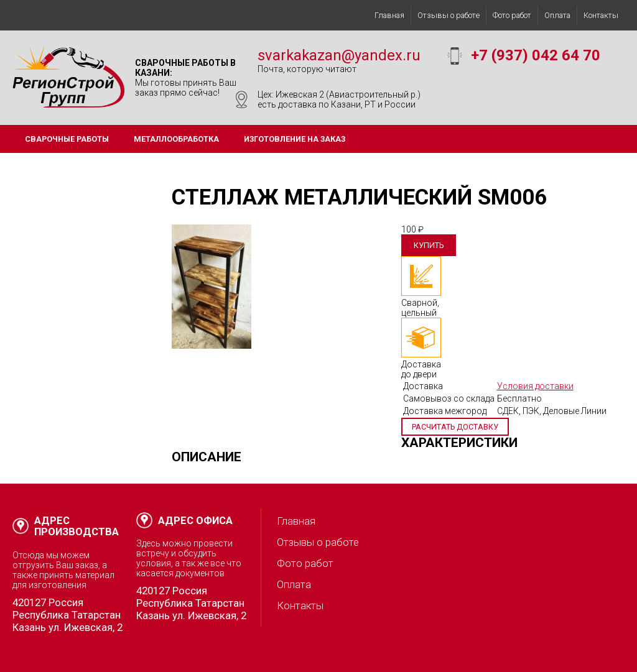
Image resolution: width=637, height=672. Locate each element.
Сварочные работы (67, 139)
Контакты (601, 15)
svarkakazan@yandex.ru (339, 55)
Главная (389, 15)
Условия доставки (535, 386)
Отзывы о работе (449, 15)
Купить (429, 245)
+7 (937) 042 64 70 (536, 55)
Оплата (557, 15)
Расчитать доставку (455, 427)
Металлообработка (176, 139)
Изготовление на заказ (295, 139)
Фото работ (512, 15)
